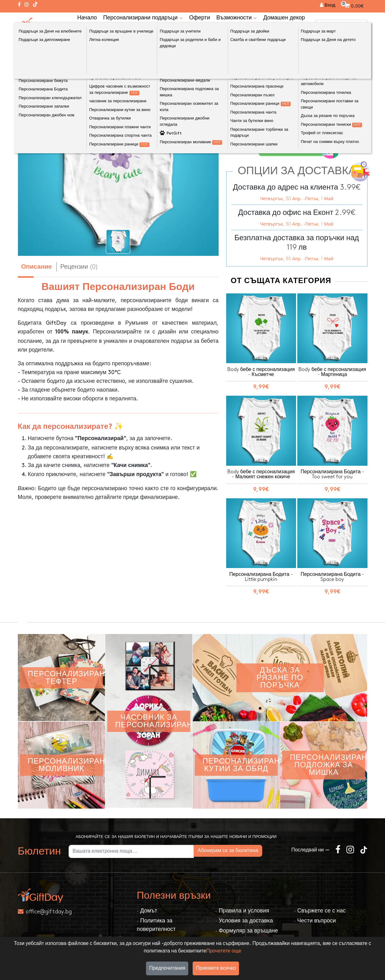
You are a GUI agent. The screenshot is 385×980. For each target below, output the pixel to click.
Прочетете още (224, 951)
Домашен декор (284, 17)
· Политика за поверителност (156, 923)
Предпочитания (167, 968)
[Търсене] (361, 26)
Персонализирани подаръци (143, 18)
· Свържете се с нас (320, 909)
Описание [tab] (37, 267)
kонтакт (87, 30)
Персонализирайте (299, 148)
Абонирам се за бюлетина (250, 849)
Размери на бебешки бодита (266, 117)
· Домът (147, 909)
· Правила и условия (242, 909)
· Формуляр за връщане (247, 929)
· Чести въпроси (315, 919)
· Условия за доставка (244, 919)
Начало (87, 17)
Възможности (237, 18)
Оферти (200, 17)
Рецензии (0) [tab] (79, 267)
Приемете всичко (216, 968)
